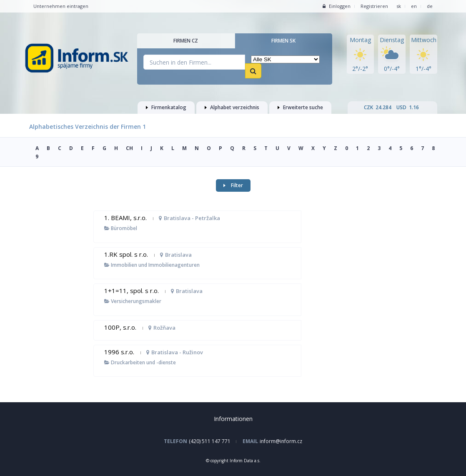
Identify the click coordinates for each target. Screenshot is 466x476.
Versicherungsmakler (133, 301)
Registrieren (374, 6)
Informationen (233, 419)
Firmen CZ (186, 41)
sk (399, 6)
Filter (233, 185)
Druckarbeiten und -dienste (140, 362)
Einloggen (337, 6)
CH (129, 148)
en (414, 6)
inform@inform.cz (281, 441)
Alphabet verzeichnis (232, 107)
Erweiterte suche (300, 107)
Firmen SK (283, 41)
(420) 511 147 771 (210, 441)
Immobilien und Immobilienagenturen (152, 265)
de (430, 6)
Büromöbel (121, 228)
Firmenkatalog (166, 107)
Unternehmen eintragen (61, 6)
